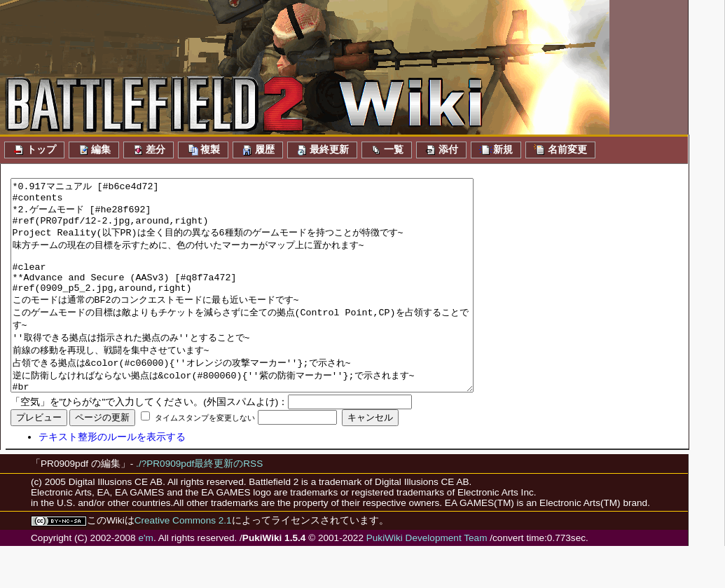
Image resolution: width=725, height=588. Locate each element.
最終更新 (322, 150)
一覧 (387, 150)
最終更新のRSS (228, 506)
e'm (145, 580)
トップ (34, 150)
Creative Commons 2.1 (183, 562)
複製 (203, 150)
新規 (496, 150)
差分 (149, 150)
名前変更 (560, 150)
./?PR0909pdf (165, 506)
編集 (94, 150)
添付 (441, 150)
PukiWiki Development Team (427, 580)
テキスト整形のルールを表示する (112, 479)
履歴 (258, 150)
